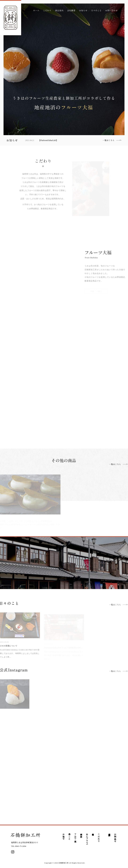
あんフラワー (87, 838)
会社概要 (93, 832)
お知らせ (64, 835)
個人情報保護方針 (109, 833)
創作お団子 (81, 833)
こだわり (99, 837)
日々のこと (69, 836)
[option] (64, 69)
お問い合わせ (115, 837)
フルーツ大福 (75, 836)
